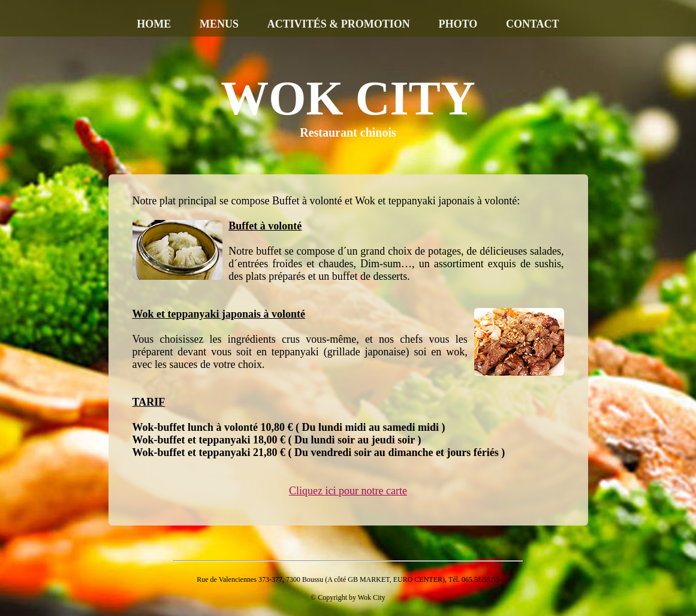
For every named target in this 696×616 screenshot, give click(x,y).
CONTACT (533, 24)
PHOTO (458, 24)
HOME (154, 24)
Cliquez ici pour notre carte (348, 491)
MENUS (219, 24)
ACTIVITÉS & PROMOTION (339, 24)
